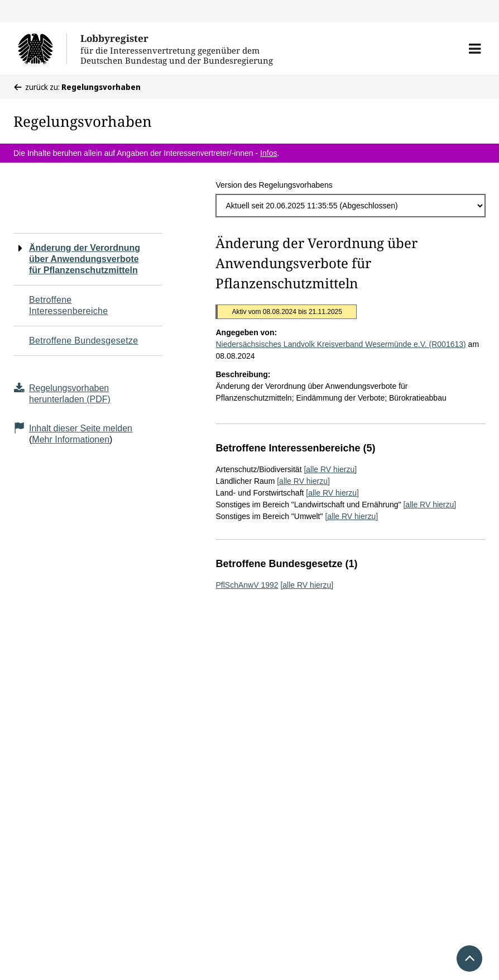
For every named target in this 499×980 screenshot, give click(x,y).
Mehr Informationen (71, 439)
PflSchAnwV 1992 (247, 585)
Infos (268, 153)
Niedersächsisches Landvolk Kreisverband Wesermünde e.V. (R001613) (340, 344)
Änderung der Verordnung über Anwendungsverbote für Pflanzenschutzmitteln (85, 259)
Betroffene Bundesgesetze (84, 341)
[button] (475, 49)
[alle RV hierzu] (330, 469)
